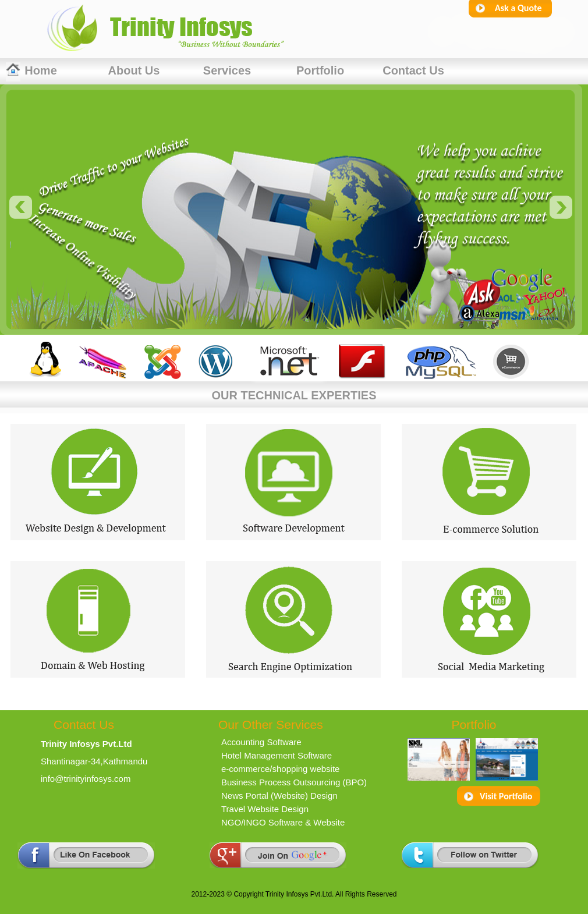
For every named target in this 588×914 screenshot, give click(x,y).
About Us (134, 70)
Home (41, 70)
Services (227, 70)
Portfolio (320, 70)
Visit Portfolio (506, 796)
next (561, 207)
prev (21, 207)
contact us (413, 70)
